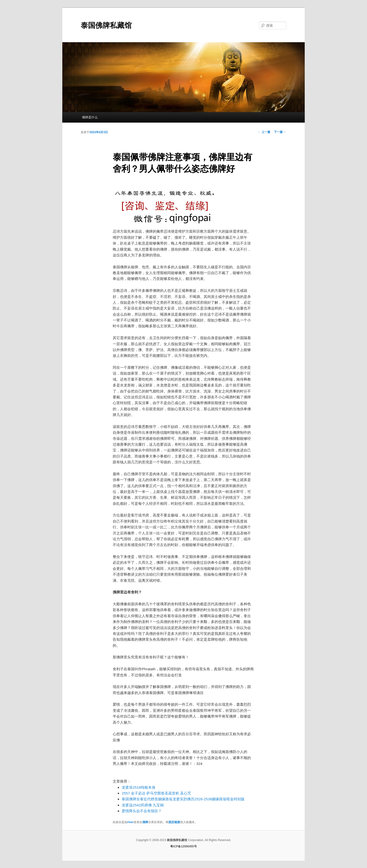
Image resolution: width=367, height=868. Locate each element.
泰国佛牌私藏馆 (106, 25)
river (130, 822)
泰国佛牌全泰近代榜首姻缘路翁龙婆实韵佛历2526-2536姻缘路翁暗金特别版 (183, 799)
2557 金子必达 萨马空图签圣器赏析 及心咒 (156, 793)
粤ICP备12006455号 (183, 846)
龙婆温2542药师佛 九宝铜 (143, 805)
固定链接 (174, 822)
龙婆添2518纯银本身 (138, 787)
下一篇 (280, 132)
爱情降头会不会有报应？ (142, 811)
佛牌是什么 (90, 117)
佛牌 (145, 822)
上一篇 (264, 132)
